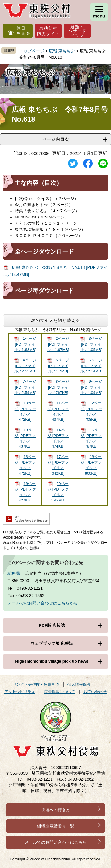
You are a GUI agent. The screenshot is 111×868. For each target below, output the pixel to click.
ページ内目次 (56, 139)
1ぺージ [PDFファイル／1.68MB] (25, 344)
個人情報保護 (79, 684)
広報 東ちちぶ (62, 51)
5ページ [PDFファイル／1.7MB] (59, 366)
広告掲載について (59, 692)
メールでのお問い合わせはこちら (56, 842)
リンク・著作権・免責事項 (36, 684)
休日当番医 (23, 31)
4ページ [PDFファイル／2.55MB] (25, 366)
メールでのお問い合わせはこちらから (43, 603)
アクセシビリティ (20, 692)
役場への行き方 (56, 810)
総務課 (14, 573)
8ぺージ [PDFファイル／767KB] (59, 387)
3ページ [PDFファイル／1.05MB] (91, 344)
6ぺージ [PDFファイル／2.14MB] (91, 366)
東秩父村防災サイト (48, 31)
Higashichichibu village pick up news (52, 661)
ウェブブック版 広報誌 (52, 643)
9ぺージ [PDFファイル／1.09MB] (91, 387)
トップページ (32, 51)
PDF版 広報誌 (52, 625)
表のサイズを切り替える (55, 320)
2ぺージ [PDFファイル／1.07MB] (58, 344)
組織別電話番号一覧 (56, 826)
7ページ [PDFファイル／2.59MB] (25, 387)
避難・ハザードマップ (77, 31)
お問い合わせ (95, 692)
